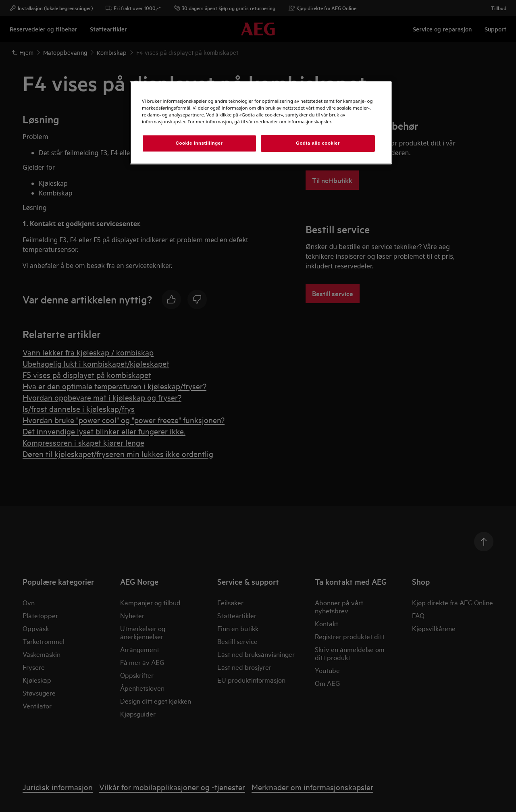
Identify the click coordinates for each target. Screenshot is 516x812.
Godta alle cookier (318, 143)
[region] (261, 123)
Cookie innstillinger (199, 143)
